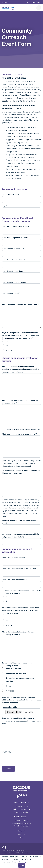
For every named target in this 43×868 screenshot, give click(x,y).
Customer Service (21, 806)
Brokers (9, 686)
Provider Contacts (21, 821)
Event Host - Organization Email (14, 238)
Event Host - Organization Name (15, 226)
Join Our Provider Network (21, 823)
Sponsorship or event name (13, 557)
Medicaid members (14, 668)
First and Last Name (10, 195)
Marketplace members (16, 673)
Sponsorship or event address (14, 580)
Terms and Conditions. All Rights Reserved (15, 853)
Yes (7, 341)
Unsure (9, 351)
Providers (10, 691)
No (7, 346)
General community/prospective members (20, 680)
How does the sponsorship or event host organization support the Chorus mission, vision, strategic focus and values (21, 369)
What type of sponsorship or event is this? (19, 434)
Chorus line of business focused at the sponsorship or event (17, 664)
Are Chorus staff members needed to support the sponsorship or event (21, 592)
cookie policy (21, 862)
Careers (21, 837)
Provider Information (22, 826)
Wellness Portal (35, 2)
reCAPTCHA (6, 752)
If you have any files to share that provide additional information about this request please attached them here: (21, 700)
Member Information (21, 812)
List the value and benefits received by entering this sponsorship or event (21, 472)
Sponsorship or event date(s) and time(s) (18, 569)
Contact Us (6, 2)
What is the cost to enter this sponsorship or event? (20, 522)
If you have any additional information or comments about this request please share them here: (21, 721)
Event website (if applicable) (13, 249)
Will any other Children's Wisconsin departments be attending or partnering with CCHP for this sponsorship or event (21, 610)
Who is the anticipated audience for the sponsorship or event (18, 633)
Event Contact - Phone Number (14, 282)
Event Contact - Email (10, 293)
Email (4, 206)
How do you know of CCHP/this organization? (20, 304)
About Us (21, 835)
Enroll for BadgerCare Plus (21, 809)
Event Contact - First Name (13, 260)
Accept (22, 865)
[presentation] (18, 758)
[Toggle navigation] (39, 8)
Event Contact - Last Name (12, 271)
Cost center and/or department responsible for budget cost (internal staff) (21, 535)
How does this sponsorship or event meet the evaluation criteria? (20, 402)
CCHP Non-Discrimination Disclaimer (13, 851)
